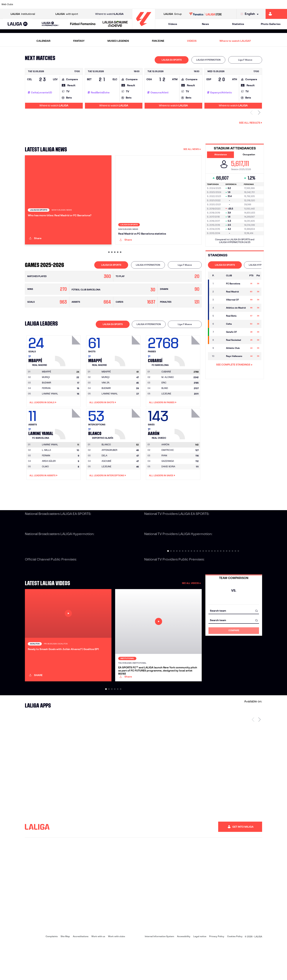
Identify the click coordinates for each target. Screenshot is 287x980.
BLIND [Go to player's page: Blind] (165, 408)
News (205, 24)
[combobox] (234, 630)
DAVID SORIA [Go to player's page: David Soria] (168, 486)
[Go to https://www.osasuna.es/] (51, 4)
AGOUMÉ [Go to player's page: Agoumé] (106, 481)
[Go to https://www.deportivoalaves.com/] (65, 4)
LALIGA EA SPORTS (172, 60)
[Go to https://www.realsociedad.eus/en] (242, 4)
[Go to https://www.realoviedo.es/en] (228, 4)
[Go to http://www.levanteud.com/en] (133, 4)
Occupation (249, 154)
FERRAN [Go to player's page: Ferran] (46, 408)
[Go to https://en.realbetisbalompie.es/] (201, 4)
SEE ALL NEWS (192, 149)
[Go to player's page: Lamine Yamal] (68, 442)
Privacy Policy (217, 973)
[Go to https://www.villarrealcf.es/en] (283, 4)
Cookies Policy (235, 973)
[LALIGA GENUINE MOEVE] (115, 24)
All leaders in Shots (103, 422)
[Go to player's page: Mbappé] (68, 370)
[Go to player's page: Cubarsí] (188, 370)
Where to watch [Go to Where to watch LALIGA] (109, 14)
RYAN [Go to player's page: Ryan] (164, 475)
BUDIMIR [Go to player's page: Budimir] (46, 402)
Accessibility (184, 973)
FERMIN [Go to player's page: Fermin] (46, 475)
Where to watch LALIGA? (235, 41)
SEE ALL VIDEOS (191, 603)
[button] (18, 24)
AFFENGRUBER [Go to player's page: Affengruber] (109, 470)
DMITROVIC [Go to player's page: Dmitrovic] (168, 470)
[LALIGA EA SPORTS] (18, 24)
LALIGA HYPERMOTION (208, 60)
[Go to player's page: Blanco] (128, 442)
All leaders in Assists (43, 495)
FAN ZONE (158, 41)
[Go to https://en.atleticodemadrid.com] (38, 4)
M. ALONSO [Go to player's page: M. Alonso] (168, 397)
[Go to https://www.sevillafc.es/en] (256, 4)
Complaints (52, 973)
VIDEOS (192, 41)
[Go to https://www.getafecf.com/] (106, 4)
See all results (251, 123)
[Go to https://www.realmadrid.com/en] (215, 4)
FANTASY (79, 41)
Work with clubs (117, 973)
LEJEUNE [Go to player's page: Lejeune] (166, 413)
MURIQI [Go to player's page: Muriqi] (46, 397)
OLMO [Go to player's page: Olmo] (45, 486)
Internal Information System (159, 973)
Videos (173, 24)
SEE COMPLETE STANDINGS (234, 365)
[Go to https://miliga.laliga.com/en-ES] (276, 14)
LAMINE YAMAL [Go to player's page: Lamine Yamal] (50, 413)
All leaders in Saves (162, 495)
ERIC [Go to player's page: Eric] (164, 402)
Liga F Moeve (245, 60)
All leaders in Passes (163, 422)
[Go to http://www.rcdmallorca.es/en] (187, 4)
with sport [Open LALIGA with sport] (67, 14)
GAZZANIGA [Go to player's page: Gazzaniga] (168, 481)
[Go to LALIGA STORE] (205, 14)
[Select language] (250, 14)
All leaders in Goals (43, 422)
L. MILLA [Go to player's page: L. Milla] (46, 470)
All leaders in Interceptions (108, 495)
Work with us (98, 973)
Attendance (221, 154)
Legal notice (200, 973)
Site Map (65, 973)
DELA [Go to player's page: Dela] (104, 475)
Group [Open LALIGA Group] (173, 14)
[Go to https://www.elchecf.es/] (78, 4)
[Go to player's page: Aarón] (188, 442)
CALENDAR (43, 41)
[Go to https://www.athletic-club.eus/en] (24, 4)
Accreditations (81, 973)
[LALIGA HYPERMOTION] (51, 24)
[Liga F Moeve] (83, 24)
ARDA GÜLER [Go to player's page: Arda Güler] (49, 481)
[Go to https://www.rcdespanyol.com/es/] (174, 4)
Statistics (238, 24)
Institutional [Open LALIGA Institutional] (23, 14)
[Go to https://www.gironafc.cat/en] (119, 4)
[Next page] (259, 756)
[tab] (172, 60)
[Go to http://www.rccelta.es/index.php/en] (160, 4)
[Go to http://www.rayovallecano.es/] (146, 4)
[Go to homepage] (144, 28)
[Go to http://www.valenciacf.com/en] (269, 4)
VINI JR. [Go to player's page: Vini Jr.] (106, 402)
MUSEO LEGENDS (118, 41)
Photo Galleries (271, 24)
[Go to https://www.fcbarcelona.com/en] (92, 4)
